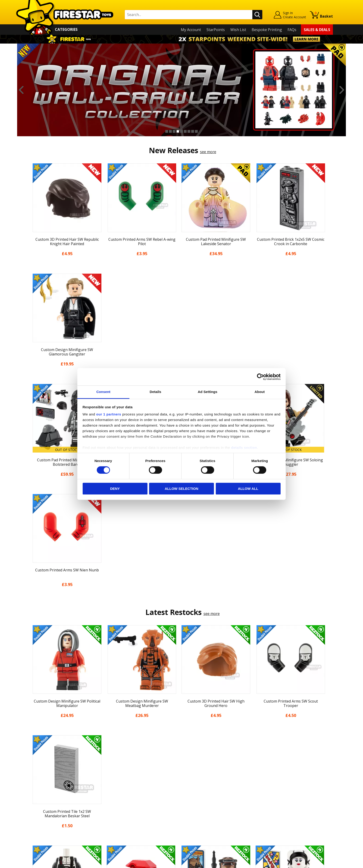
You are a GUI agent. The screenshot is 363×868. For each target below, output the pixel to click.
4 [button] (178, 131)
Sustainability (42, 826)
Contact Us (115, 766)
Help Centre (116, 774)
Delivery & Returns (46, 800)
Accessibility (40, 820)
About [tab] (260, 392)
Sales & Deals (317, 30)
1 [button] (167, 131)
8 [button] (193, 131)
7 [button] (189, 131)
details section (244, 448)
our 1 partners (109, 414)
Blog (34, 793)
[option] (181, 90)
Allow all (248, 489)
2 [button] (170, 131)
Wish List (238, 30)
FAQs (292, 30)
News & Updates (44, 786)
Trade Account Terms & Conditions (136, 816)
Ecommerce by (316, 863)
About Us (38, 780)
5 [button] (181, 131)
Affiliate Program (121, 824)
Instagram (218, 784)
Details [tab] (156, 392)
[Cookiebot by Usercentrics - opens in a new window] (260, 377)
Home (35, 766)
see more (208, 152)
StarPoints (216, 30)
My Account (191, 30)
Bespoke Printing (267, 30)
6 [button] (185, 131)
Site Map (38, 833)
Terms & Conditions (47, 806)
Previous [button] (21, 90)
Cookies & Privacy (45, 813)
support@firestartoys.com (128, 789)
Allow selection (182, 489)
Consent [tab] (103, 392)
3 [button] (174, 131)
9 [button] (196, 131)
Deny (115, 489)
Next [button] (342, 90)
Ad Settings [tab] (207, 392)
